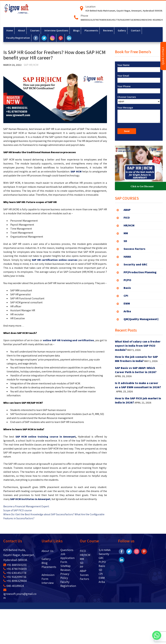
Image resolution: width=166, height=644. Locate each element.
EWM (102, 578)
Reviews (65, 570)
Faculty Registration (68, 584)
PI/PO (102, 562)
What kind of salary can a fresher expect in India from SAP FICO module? (138, 346)
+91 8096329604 (15, 581)
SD (82, 563)
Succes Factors (84, 577)
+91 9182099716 (15, 577)
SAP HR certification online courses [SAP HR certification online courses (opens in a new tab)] (55, 260)
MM (82, 559)
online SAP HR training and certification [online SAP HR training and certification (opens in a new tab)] (68, 340)
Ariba (102, 582)
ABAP (83, 571)
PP (82, 567)
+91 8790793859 (15, 569)
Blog (50, 563)
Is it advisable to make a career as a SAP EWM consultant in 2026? (138, 387)
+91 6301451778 (15, 573)
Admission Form (48, 577)
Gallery (46, 559)
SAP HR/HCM (31, 65)
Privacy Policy (65, 576)
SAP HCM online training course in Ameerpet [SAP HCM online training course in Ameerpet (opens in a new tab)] (46, 437)
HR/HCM (85, 555)
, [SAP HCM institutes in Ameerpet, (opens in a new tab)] (31, 499)
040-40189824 (14, 586)
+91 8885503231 (15, 565)
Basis (102, 566)
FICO (83, 551)
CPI (101, 574)
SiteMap (65, 566)
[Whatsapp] (157, 635)
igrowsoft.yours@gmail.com (20, 594)
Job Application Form (67, 558)
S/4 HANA (105, 550)
